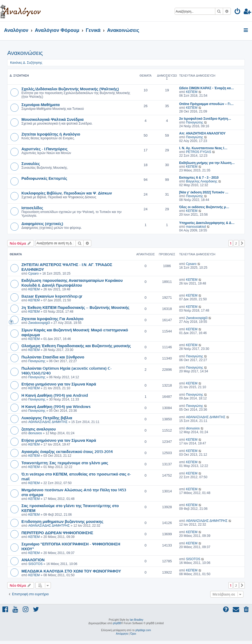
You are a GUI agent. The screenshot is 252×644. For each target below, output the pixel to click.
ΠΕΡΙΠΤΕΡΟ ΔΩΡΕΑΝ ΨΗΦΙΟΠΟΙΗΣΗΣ (57, 533)
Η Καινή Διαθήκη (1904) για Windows (56, 406)
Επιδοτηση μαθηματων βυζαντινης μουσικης (62, 521)
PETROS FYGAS (198, 152)
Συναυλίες (31, 163)
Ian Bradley (136, 620)
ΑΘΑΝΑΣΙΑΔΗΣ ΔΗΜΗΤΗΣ (48, 422)
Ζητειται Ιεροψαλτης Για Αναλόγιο (52, 319)
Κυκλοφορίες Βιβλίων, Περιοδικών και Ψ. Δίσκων (67, 193)
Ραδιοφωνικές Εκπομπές (44, 178)
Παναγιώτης (194, 122)
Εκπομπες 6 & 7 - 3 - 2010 (199, 178)
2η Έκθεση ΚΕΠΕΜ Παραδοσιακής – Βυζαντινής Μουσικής (75, 307)
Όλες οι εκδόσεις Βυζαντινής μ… (204, 207)
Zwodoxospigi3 (39, 323)
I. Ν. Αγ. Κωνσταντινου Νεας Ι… (203, 148)
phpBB (117, 623)
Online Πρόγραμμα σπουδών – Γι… (206, 104)
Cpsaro (33, 274)
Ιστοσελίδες (32, 208)
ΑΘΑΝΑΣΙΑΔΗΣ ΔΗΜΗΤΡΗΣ (49, 526)
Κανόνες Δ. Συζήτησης (26, 63)
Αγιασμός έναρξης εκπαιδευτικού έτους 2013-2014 (67, 451)
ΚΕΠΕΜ (192, 92)
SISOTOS (35, 564)
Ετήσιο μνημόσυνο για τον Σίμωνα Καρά (59, 384)
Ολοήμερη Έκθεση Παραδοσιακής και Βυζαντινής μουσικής (76, 346)
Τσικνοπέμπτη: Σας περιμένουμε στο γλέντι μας (65, 463)
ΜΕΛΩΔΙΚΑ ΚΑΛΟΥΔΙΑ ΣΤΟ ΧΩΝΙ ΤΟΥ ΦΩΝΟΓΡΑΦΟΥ (71, 571)
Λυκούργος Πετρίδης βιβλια (47, 418)
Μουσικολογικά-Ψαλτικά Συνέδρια (52, 119)
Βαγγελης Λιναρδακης (202, 181)
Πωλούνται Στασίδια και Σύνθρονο (53, 357)
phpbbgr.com (143, 630)
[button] (242, 243)
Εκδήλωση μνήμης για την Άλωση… (207, 163)
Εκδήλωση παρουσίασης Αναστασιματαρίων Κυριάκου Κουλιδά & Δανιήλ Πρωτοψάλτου (72, 283)
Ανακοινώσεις (25, 53)
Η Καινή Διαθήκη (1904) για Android (55, 395)
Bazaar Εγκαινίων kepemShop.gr (52, 296)
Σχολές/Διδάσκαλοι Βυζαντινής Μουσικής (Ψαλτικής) (70, 89)
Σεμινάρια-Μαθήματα (41, 104)
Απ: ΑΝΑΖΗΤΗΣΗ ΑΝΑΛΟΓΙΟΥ (202, 133)
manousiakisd (196, 227)
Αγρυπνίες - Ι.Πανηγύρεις (44, 149)
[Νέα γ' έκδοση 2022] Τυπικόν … (204, 192)
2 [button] (236, 243)
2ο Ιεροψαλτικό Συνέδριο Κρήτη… (205, 119)
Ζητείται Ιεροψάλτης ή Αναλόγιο (51, 134)
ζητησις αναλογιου (39, 429)
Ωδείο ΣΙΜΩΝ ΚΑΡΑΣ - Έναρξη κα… (207, 88)
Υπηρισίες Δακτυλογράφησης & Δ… (207, 223)
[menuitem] (238, 12)
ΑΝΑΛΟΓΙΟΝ (33, 560)
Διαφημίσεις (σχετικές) (42, 223)
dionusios (35, 433)
